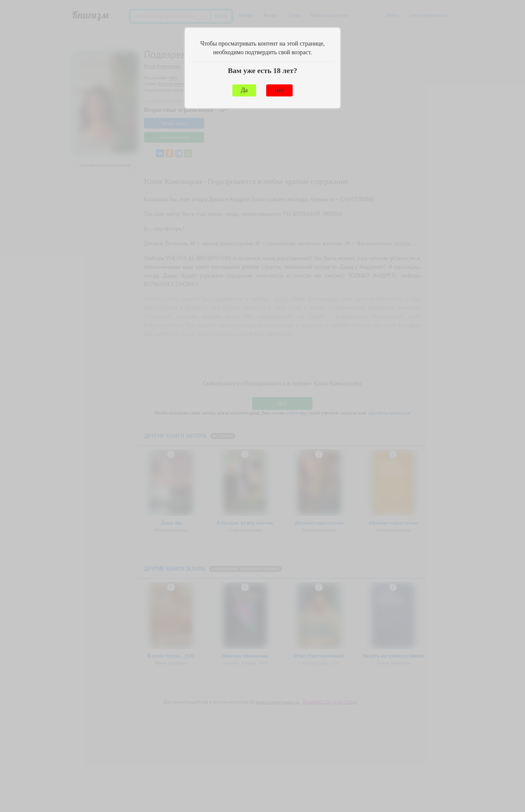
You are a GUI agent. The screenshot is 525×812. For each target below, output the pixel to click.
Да (244, 90)
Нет (279, 90)
